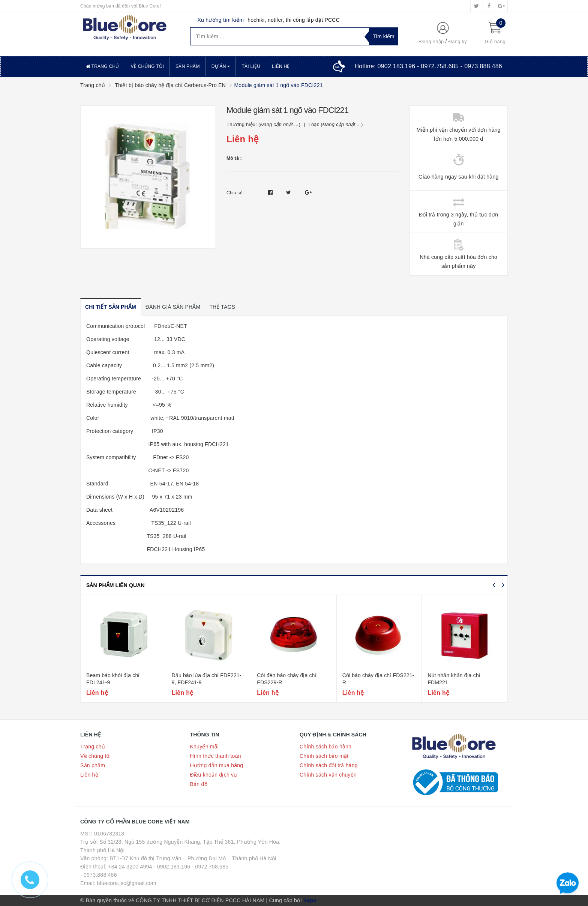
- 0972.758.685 (210, 867)
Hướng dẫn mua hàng (217, 765)
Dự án (221, 66)
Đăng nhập (432, 41)
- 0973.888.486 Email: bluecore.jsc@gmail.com (118, 879)
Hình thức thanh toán (216, 756)
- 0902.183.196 (172, 867)
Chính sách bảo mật (324, 756)
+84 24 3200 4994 (130, 867)
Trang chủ (103, 66)
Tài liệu (251, 66)
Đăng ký (458, 41)
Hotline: (428, 66)
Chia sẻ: (235, 193)
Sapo (310, 900)
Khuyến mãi (205, 747)
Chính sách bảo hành (325, 747)
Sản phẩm (188, 66)
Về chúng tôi (147, 66)
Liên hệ (281, 66)
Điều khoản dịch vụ (214, 775)
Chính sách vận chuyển (328, 775)
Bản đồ (199, 784)
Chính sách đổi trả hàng (329, 765)
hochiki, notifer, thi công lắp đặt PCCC (294, 20)
